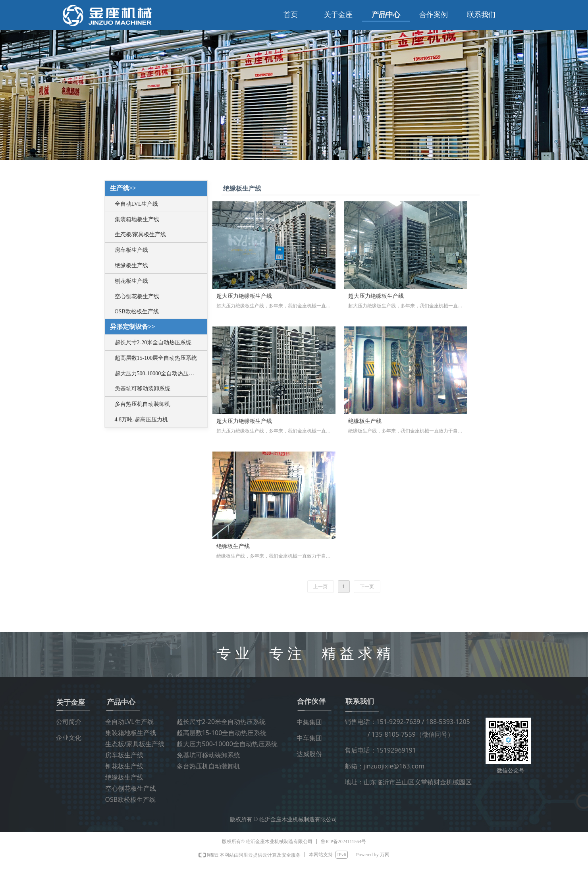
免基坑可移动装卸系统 (143, 389)
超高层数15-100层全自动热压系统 (156, 358)
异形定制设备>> (133, 327)
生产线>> (123, 188)
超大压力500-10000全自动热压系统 (157, 374)
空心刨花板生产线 (137, 296)
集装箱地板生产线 (137, 219)
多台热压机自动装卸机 (143, 404)
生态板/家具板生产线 (141, 235)
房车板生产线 (131, 250)
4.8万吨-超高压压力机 (141, 420)
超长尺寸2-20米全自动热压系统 (153, 343)
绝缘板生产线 (131, 265)
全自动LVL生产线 (137, 204)
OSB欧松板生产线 (137, 312)
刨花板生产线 (131, 281)
